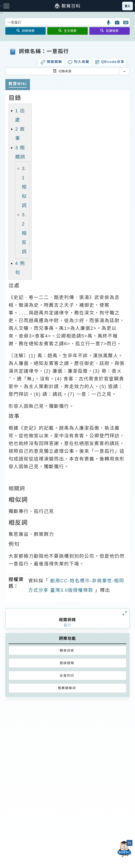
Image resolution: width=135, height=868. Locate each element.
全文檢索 (67, 31)
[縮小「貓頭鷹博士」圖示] (129, 843)
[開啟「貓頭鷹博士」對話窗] (124, 849)
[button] (109, 22)
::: (2, 13)
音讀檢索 (109, 31)
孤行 (67, 625)
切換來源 (62, 71)
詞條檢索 (26, 31)
